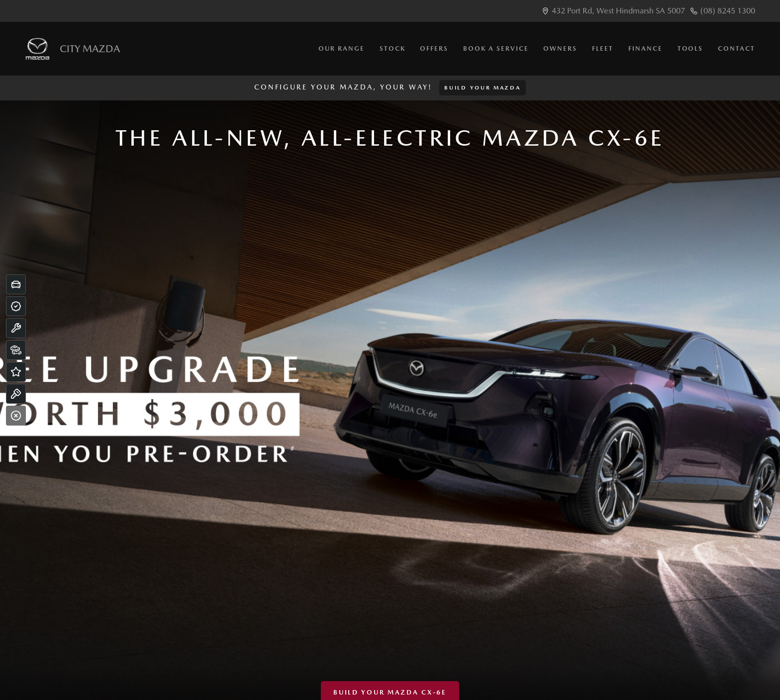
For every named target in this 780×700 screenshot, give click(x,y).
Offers (434, 48)
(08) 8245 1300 (728, 11)
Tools (690, 48)
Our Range (341, 48)
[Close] (16, 416)
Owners (560, 48)
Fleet (603, 48)
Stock (392, 48)
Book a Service (496, 48)
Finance (645, 48)
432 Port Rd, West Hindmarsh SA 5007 (618, 11)
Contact (736, 48)
